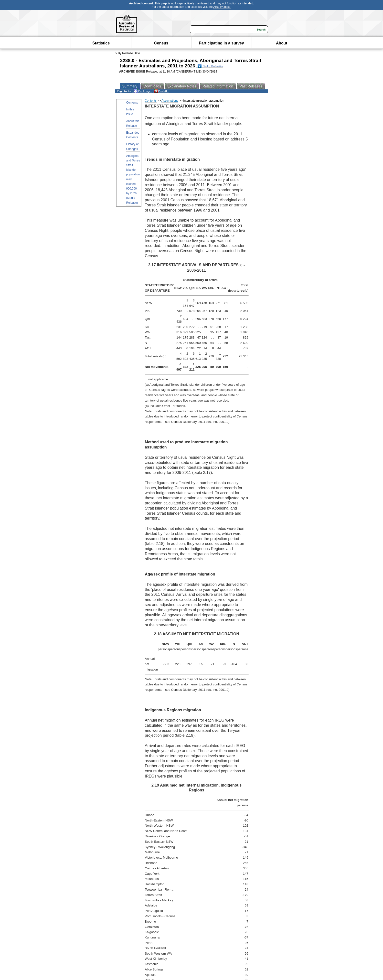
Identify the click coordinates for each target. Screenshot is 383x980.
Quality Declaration (210, 66)
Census (161, 43)
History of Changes (133, 146)
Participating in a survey (221, 43)
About (282, 43)
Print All (161, 91)
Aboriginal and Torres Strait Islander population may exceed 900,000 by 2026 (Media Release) (133, 179)
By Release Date (129, 53)
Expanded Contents (133, 135)
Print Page (142, 91)
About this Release (133, 123)
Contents (132, 103)
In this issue (130, 112)
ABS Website (222, 7)
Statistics (101, 43)
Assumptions (170, 101)
